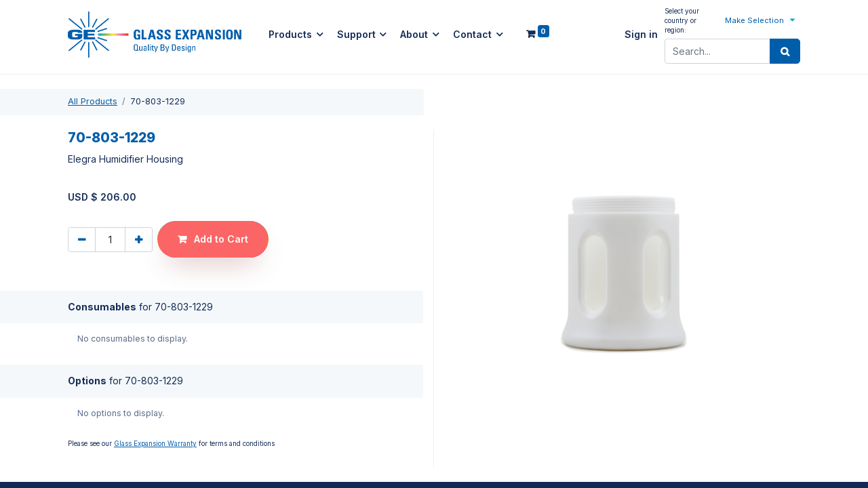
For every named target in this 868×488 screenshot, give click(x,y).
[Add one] (139, 240)
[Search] (785, 52)
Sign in (641, 35)
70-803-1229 (112, 138)
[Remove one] (82, 240)
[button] (761, 20)
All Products (93, 101)
